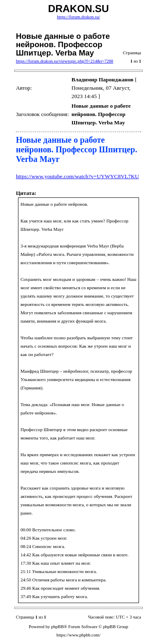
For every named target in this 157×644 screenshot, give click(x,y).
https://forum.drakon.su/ (78, 17)
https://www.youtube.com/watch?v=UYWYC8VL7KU (77, 176)
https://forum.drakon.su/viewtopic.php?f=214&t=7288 (65, 61)
